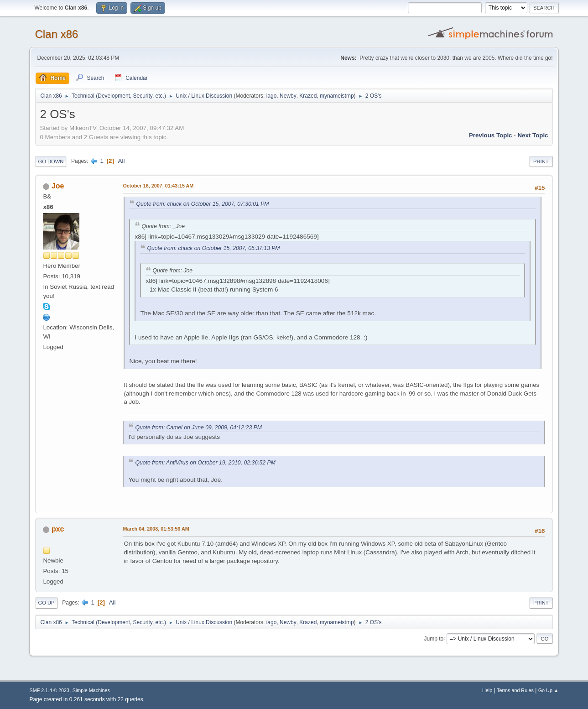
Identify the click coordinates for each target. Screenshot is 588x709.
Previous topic (491, 135)
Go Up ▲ (549, 690)
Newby (288, 96)
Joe (58, 186)
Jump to (434, 638)
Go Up (46, 603)
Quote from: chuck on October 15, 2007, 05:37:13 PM (213, 248)
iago (272, 96)
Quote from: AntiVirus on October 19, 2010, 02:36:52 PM (205, 463)
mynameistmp (337, 96)
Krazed (308, 96)
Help (487, 690)
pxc (58, 529)
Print (541, 162)
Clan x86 (56, 34)
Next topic (533, 135)
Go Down (51, 162)
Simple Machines (91, 690)
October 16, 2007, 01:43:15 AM (158, 186)
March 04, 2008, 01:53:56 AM (156, 529)
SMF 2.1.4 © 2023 (49, 690)
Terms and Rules (515, 690)
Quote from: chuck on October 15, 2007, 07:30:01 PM (202, 204)
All (122, 161)
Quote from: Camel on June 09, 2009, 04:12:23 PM (198, 427)
